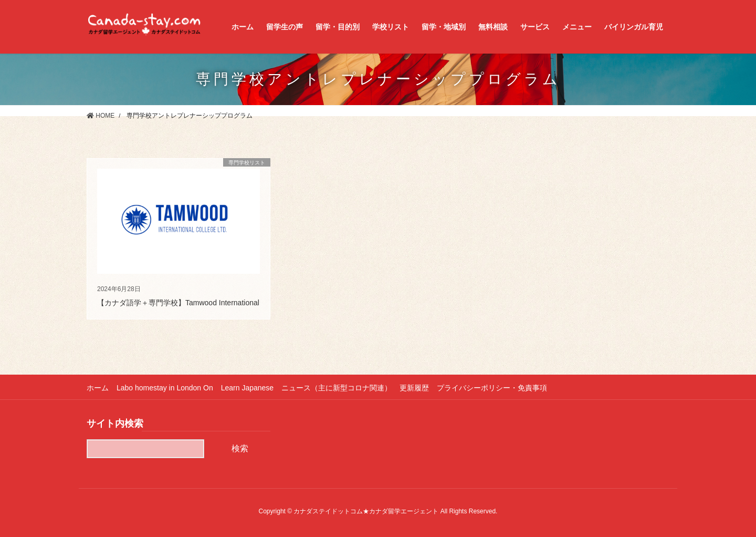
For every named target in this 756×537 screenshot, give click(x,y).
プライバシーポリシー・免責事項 (492, 388)
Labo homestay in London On (165, 388)
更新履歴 (414, 388)
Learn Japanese (247, 388)
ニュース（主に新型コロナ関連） (337, 388)
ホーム (98, 388)
